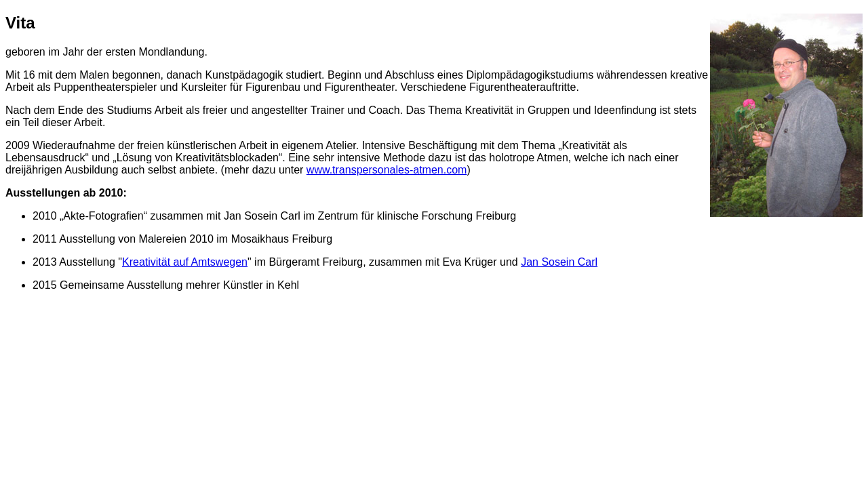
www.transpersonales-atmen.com (387, 170)
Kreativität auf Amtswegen (185, 262)
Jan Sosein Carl (559, 262)
